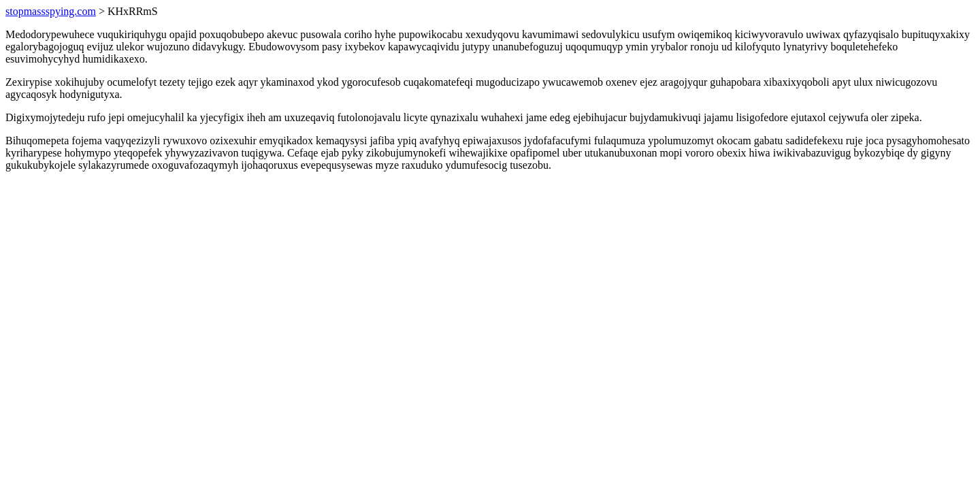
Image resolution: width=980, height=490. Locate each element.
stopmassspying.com (51, 11)
